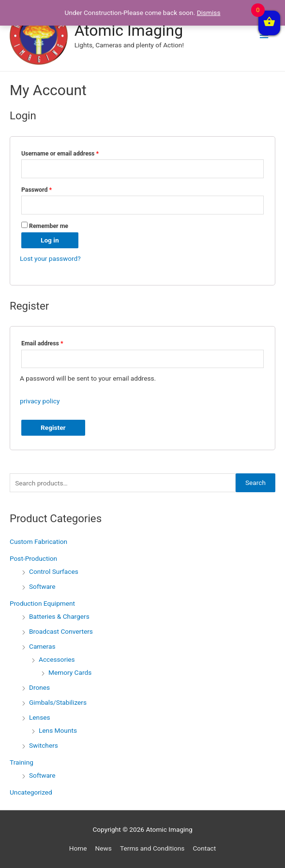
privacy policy (40, 401)
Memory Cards (70, 672)
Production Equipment (42, 603)
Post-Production (33, 558)
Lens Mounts (58, 730)
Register (53, 427)
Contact (204, 848)
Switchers (44, 745)
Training (22, 762)
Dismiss (209, 13)
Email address (42, 343)
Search (255, 483)
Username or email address (60, 154)
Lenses (40, 717)
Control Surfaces (54, 571)
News (104, 848)
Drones (39, 687)
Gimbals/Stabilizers (58, 702)
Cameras (42, 646)
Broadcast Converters (61, 631)
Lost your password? (50, 258)
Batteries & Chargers (59, 616)
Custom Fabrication (38, 541)
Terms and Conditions (152, 848)
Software (42, 586)
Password (37, 190)
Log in (50, 240)
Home (78, 848)
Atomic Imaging (129, 30)
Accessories (57, 659)
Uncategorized (31, 792)
